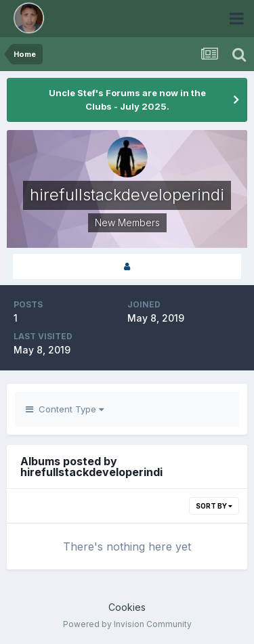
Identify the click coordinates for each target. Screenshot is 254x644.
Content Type (65, 409)
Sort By (214, 506)
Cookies (127, 607)
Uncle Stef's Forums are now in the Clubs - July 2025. (127, 100)
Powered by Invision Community (127, 624)
